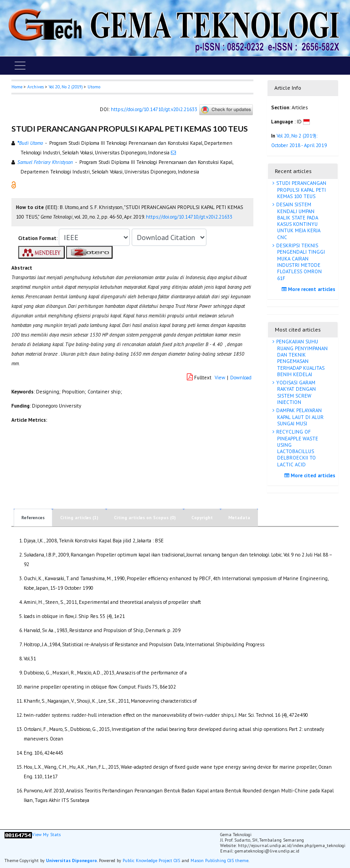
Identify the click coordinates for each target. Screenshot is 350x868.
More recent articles (310, 289)
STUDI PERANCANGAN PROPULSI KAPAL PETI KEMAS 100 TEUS (301, 190)
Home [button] (17, 87)
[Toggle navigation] (20, 66)
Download (241, 378)
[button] (14, 184)
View (220, 378)
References (33, 518)
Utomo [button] (94, 87)
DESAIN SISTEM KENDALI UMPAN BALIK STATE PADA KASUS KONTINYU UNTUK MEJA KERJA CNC (298, 221)
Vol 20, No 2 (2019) (66, 87)
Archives (36, 87)
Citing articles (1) (79, 518)
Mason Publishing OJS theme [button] (219, 860)
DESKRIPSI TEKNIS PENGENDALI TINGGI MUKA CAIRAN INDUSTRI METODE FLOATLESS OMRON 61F (300, 262)
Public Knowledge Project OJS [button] (151, 860)
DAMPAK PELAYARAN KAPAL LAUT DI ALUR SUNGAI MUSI (299, 417)
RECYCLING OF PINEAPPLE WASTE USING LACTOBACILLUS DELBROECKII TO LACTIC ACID (296, 448)
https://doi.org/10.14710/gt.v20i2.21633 (154, 109)
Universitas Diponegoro (72, 860)
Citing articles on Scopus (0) (145, 518)
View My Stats (46, 835)
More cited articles (311, 475)
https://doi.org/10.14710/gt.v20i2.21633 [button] (189, 217)
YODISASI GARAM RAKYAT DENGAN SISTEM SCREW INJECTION (295, 392)
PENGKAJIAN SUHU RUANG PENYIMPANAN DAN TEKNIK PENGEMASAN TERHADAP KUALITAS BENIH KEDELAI (301, 358)
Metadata (239, 518)
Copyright (202, 518)
